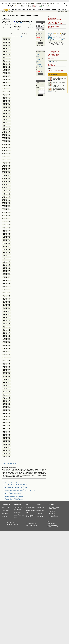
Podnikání (39, 504)
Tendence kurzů (6, 18)
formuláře (41, 517)
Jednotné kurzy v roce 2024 (54, 26)
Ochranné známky (41, 511)
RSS (52, 527)
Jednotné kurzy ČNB (52, 58)
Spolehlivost (56, 506)
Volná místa (19, 509)
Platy (21, 511)
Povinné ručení (5, 517)
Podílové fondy (32, 508)
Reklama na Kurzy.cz (52, 522)
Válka (54, 3)
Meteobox (62, 1)
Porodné (20, 514)
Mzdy (33, 509)
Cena (53, 506)
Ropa (36, 7)
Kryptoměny (28, 511)
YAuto (58, 1)
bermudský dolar (40, 24)
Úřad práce (16, 511)
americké (39, 65)
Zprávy (6, 3)
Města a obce (40, 506)
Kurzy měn (19, 3)
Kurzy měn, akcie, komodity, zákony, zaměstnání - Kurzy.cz (18, 492)
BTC (29, 6)
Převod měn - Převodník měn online (12, 483)
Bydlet (65, 1)
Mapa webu (54, 512)
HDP (31, 509)
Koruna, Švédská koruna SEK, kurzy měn (14, 497)
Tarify (37, 3)
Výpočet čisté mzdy (5, 506)
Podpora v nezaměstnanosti (19, 516)
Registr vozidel (52, 508)
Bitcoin (29, 3)
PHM (29, 515)
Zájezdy (56, 1)
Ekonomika (28, 509)
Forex (60, 9)
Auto (50, 506)
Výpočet (8, 504)
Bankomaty (19, 504)
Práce (51, 3)
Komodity (23, 3)
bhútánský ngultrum (40, 25)
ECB (38, 55)
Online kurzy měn (52, 61)
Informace (31, 23)
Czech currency (52, 515)
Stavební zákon (40, 515)
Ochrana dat (29, 522)
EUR (22, 6)
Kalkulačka (44, 3)
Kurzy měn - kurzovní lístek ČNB (12, 495)
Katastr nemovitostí (41, 508)
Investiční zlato (30, 514)
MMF (38, 56)
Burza (27, 506)
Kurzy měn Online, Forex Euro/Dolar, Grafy (14, 500)
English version (52, 514)
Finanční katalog (52, 510)
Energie (40, 3)
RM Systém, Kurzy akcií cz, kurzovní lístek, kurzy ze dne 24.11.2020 (20, 491)
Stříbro (35, 514)
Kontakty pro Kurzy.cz (52, 525)
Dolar (21, 508)
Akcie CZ (10, 3)
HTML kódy (56, 527)
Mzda (19, 511)
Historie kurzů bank (52, 18)
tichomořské (40, 66)
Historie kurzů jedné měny (53, 21)
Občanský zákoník (41, 512)
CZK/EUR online (51, 66)
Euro (19, 508)
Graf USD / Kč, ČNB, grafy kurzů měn (13, 494)
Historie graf (25, 23)
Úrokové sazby (16, 506)
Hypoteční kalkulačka (6, 515)
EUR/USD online (51, 63)
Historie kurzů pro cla (52, 28)
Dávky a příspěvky (17, 513)
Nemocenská (16, 514)
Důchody (15, 517)
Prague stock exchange (53, 517)
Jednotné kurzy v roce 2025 (54, 25)
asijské (39, 61)
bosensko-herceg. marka (40, 28)
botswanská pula (40, 29)
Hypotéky (33, 3)
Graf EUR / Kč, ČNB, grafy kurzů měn (13, 498)
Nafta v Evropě (28, 517)
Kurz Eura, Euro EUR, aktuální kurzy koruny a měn (16, 484)
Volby (50, 512)
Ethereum (35, 511)
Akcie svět (14, 3)
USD (22, 7)
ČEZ (43, 6)
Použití (49, 527)
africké (39, 63)
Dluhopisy (27, 508)
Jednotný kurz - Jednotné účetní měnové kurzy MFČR (16, 487)
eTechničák (54, 509)
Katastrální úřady (40, 509)
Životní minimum (5, 514)
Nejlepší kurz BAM (18, 23)
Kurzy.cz (3, 11)
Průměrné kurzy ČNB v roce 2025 (55, 22)
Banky (15, 504)
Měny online (21, 9)
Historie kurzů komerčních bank (54, 20)
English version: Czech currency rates (56, 70)
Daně (38, 517)
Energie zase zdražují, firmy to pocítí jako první (60, 84)
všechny (39, 68)
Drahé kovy (28, 512)
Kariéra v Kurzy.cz (51, 523)
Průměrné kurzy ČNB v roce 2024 (55, 24)
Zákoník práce (40, 514)
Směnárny (54, 9)
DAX (29, 7)
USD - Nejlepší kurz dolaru (53, 54)
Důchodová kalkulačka (6, 508)
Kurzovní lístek (45, 1)
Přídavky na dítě (5, 509)
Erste (43, 7)
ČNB (38, 53)
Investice (27, 504)
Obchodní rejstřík (51, 1)
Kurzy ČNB (29, 9)
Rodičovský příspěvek (6, 512)
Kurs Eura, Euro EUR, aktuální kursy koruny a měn (16, 486)
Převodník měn (51, 57)
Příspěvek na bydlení (6, 511)
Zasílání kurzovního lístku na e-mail (10, 463)
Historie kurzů (12, 11)
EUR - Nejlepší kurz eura (53, 53)
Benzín (32, 515)
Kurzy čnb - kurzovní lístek (53, 51)
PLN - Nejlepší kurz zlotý (53, 56)
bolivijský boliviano (40, 27)
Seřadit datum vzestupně (18, 36)
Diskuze (57, 3)
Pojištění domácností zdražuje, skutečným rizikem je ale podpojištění (60, 91)
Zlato (36, 6)
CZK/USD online (51, 64)
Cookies (34, 522)
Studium (68, 1)
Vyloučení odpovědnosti (31, 523)
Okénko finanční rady (53, 75)
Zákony (48, 3)
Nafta (34, 515)
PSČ (43, 506)
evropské (39, 60)
